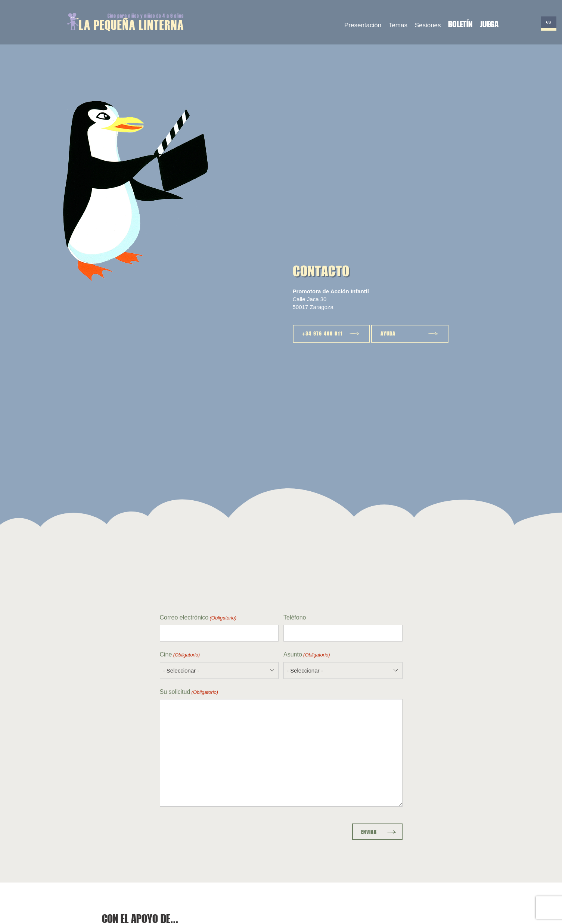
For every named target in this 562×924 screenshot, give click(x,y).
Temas (398, 25)
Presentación (363, 25)
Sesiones (428, 25)
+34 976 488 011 (322, 333)
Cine (180, 655)
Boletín (460, 24)
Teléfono (295, 617)
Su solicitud (189, 692)
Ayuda (388, 333)
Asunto (307, 655)
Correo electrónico (198, 618)
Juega (489, 24)
